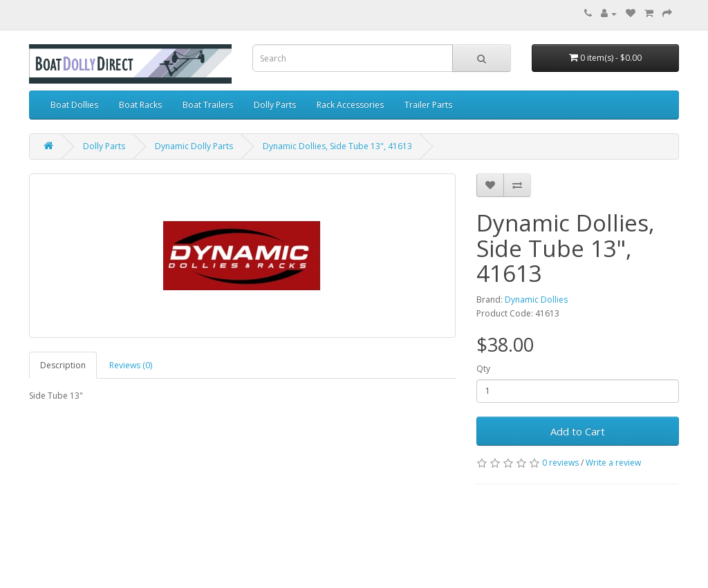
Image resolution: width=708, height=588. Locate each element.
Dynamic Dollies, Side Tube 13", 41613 (337, 146)
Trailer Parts (428, 105)
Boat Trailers (208, 105)
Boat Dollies (74, 105)
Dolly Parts (275, 105)
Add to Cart (578, 431)
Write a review (613, 463)
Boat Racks (140, 105)
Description (63, 365)
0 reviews (560, 463)
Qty (483, 369)
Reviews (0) (131, 365)
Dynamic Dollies (536, 300)
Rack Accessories (350, 105)
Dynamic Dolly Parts (194, 146)
